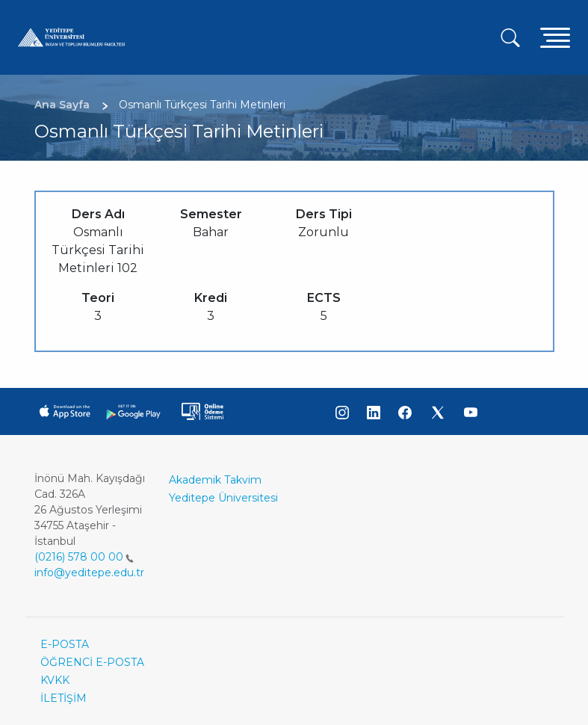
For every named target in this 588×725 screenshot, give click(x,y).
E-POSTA (65, 644)
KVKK (55, 680)
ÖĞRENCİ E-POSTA (92, 662)
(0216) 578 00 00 (84, 557)
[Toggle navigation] (555, 37)
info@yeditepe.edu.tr (89, 573)
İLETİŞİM (64, 698)
